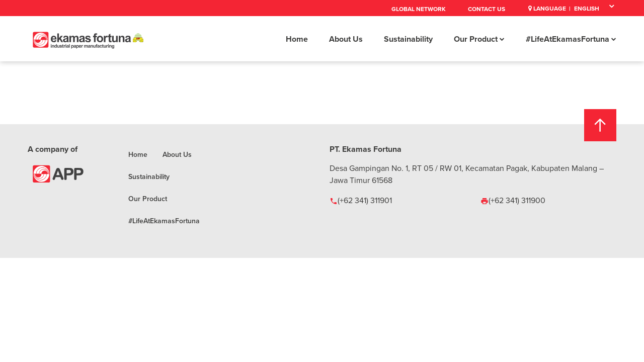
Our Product (479, 39)
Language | (549, 8)
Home (297, 39)
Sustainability (408, 39)
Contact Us (487, 9)
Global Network (419, 9)
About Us (346, 39)
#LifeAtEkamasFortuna (571, 39)
